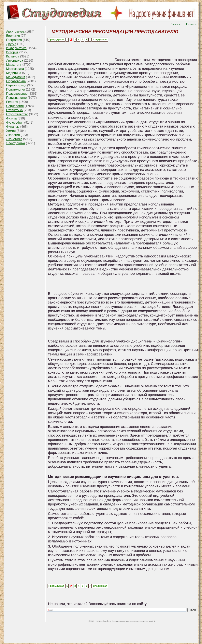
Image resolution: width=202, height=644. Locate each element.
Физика (11, 118)
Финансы (13, 127)
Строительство (17, 114)
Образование (16, 81)
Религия (12, 102)
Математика (15, 69)
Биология (13, 36)
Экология (13, 135)
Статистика (14, 110)
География (14, 40)
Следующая (100, 40)
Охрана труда (16, 85)
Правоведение (17, 94)
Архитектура (15, 32)
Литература (15, 61)
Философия (15, 123)
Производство (16, 98)
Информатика (16, 48)
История (12, 52)
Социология (15, 106)
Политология (16, 89)
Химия (11, 131)
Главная (175, 24)
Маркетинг (14, 65)
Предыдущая (56, 40)
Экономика (14, 139)
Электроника (16, 143)
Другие (11, 44)
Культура (13, 56)
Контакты (191, 24)
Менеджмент (16, 77)
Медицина (14, 73)
